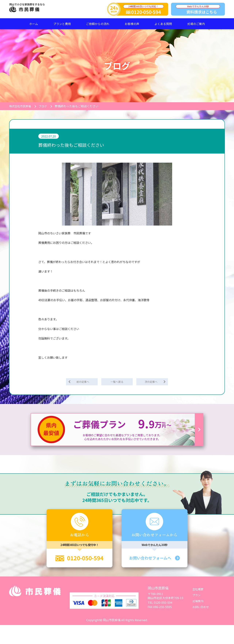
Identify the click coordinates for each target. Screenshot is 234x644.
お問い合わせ (201, 607)
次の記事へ (151, 382)
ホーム (34, 24)
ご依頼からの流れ (98, 24)
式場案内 (198, 601)
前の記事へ (83, 382)
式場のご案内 (196, 24)
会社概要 (198, 590)
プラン (197, 596)
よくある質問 (163, 24)
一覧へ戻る (117, 382)
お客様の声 (132, 24)
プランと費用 (62, 24)
